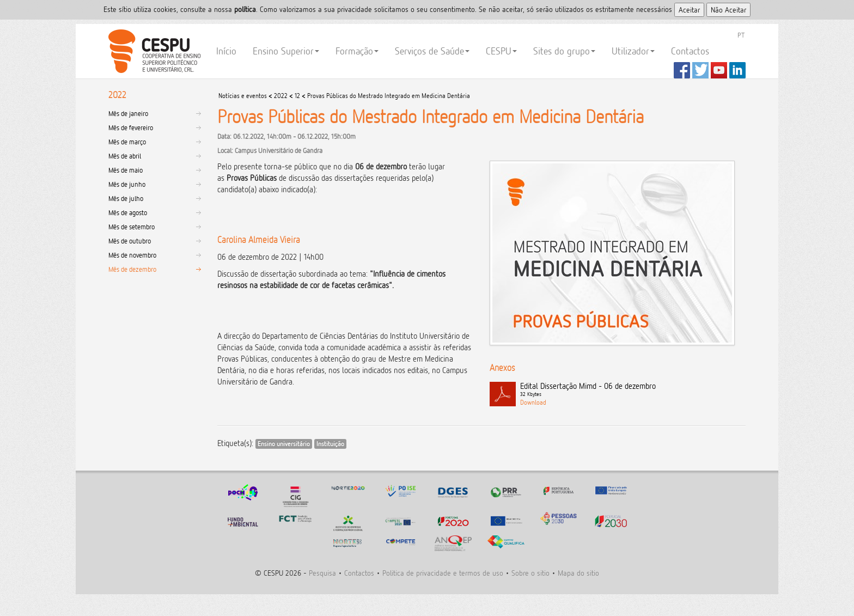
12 (297, 96)
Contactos (690, 51)
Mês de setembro (132, 227)
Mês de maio (126, 170)
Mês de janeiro (128, 113)
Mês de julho (126, 198)
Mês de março (127, 142)
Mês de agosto (128, 212)
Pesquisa (322, 573)
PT (741, 35)
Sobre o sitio (530, 573)
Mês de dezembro (132, 269)
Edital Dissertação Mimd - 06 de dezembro (633, 390)
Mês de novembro (132, 255)
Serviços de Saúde (432, 51)
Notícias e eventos (243, 96)
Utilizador (633, 51)
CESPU (153, 51)
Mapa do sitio (578, 573)
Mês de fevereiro (131, 127)
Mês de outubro (130, 241)
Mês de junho (127, 184)
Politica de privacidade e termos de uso (443, 573)
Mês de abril (125, 156)
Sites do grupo (564, 51)
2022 (281, 96)
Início (226, 51)
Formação (357, 51)
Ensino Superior (286, 51)
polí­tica (245, 9)
